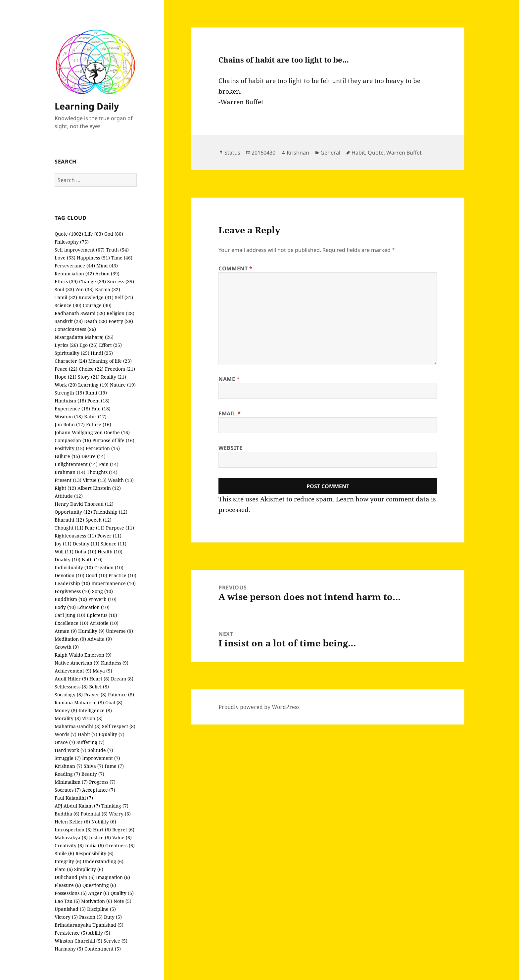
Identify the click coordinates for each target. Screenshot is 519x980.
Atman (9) (66, 631)
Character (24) (71, 361)
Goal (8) (114, 702)
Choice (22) (91, 369)
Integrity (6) (68, 861)
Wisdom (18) (69, 417)
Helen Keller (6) (72, 822)
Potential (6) (94, 814)
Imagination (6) (113, 877)
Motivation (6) (97, 901)
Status (232, 153)
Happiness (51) (93, 258)
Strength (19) (69, 393)
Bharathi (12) (69, 520)
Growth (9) (67, 647)
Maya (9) (102, 671)
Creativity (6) (69, 845)
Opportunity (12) (73, 512)
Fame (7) (114, 766)
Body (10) (65, 607)
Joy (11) (63, 544)
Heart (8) (99, 679)
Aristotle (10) (104, 623)
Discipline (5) (101, 909)
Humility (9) (91, 631)
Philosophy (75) (72, 242)
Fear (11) (95, 528)
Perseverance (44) (75, 266)
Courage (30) (97, 305)
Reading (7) (67, 774)
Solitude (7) (100, 750)
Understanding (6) (103, 861)
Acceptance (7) (99, 790)
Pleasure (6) (68, 885)
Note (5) (122, 901)
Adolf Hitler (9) (71, 679)
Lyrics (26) (66, 345)
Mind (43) (107, 266)
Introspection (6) (73, 830)
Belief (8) (99, 687)
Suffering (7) (91, 742)
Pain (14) (109, 464)
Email (230, 413)
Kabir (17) (95, 417)
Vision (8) (92, 718)
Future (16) (99, 424)
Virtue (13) (95, 480)
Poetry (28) (121, 321)
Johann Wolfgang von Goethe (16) (92, 432)
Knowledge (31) (96, 297)
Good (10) (96, 575)
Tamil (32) (66, 297)
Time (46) (122, 258)
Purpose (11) (120, 528)
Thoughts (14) (102, 472)
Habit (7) (88, 734)
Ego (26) (89, 345)
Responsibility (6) (94, 853)
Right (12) (65, 488)
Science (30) (68, 305)
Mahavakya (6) (71, 838)
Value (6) (122, 838)
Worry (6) (120, 814)
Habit (358, 153)
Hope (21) (66, 377)
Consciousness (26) (75, 329)
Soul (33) (64, 289)
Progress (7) (102, 782)
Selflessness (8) (71, 687)
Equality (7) (112, 734)
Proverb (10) (102, 599)
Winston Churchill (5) (78, 941)
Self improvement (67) (80, 250)
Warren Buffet (404, 153)
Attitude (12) (69, 496)
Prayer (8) (95, 695)
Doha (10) (86, 552)
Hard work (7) (71, 750)
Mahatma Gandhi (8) (78, 726)
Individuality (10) (74, 567)
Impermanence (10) (114, 583)
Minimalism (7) (71, 782)
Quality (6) (122, 893)
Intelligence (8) (95, 710)
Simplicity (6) (89, 869)
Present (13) (68, 480)
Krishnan (298, 153)
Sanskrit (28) (69, 321)
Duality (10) (68, 560)
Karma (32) (108, 289)
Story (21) (89, 377)
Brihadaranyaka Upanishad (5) (89, 925)
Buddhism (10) (71, 599)
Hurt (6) (102, 830)
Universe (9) (119, 631)
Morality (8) (68, 718)
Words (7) (66, 734)
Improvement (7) (101, 758)
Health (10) (110, 552)
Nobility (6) (104, 822)
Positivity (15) (70, 448)
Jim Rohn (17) (70, 424)
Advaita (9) (100, 639)
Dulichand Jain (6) (75, 877)
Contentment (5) (103, 949)
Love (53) (65, 258)
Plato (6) (64, 869)
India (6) (94, 845)
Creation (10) (109, 567)
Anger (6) (99, 893)
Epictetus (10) (102, 615)
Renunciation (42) (74, 274)
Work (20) (66, 385)
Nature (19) (123, 385)
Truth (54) (117, 250)
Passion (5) (91, 917)
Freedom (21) (120, 369)
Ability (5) (99, 933)
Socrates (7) (68, 790)
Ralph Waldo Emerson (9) (83, 655)
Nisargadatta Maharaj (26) (84, 337)
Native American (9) (77, 663)
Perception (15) (103, 448)
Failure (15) (67, 456)
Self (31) (124, 297)
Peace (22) (66, 369)
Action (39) (107, 274)
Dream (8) (122, 679)
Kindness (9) (115, 663)
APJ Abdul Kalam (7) (77, 806)
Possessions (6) (71, 893)
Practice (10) (122, 575)
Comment (236, 268)
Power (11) (109, 536)
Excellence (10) (71, 623)
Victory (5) (66, 917)
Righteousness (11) (75, 536)
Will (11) (64, 552)
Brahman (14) (70, 472)
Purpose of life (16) (113, 440)
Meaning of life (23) (110, 361)
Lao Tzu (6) (67, 901)
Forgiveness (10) (73, 591)
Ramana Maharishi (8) (79, 702)
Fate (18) (101, 409)
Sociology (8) (69, 695)
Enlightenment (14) (76, 464)
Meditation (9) (70, 639)
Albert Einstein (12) (99, 488)
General (330, 153)
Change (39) (93, 281)
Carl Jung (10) (70, 615)
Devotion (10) (70, 575)
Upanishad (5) (70, 909)
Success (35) (121, 281)
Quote (376, 153)
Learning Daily (87, 106)
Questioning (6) (99, 885)
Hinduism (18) (70, 401)
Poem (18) (98, 401)
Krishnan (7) (69, 766)
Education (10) (93, 607)
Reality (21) (114, 377)
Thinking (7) (115, 806)
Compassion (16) (73, 440)
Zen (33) (85, 289)
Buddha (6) (67, 814)
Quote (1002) (69, 234)
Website (230, 448)
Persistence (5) (71, 933)
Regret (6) (123, 830)
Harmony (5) (69, 949)
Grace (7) (65, 742)
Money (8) (66, 710)
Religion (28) (120, 313)
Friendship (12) (110, 512)
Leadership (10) (72, 583)
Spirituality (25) (72, 353)
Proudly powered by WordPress (259, 707)
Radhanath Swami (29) (80, 313)
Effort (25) (110, 345)
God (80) (114, 234)
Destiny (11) (86, 544)
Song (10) (102, 591)
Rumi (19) (96, 393)
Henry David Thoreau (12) (84, 504)
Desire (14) (94, 456)
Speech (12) (98, 520)
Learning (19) (93, 385)
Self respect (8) (119, 726)
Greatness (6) (120, 845)
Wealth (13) (121, 480)
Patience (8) (121, 695)
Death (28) (96, 321)
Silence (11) (114, 544)
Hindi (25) (102, 353)
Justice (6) (100, 838)
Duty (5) (113, 917)
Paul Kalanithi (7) (74, 798)
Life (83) (94, 234)
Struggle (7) (68, 758)
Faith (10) (92, 560)
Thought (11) (69, 528)
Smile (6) (64, 853)
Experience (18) (72, 409)
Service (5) (116, 941)
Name (229, 379)
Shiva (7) (94, 766)
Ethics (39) (66, 281)
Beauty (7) (93, 774)
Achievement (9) (73, 671)
